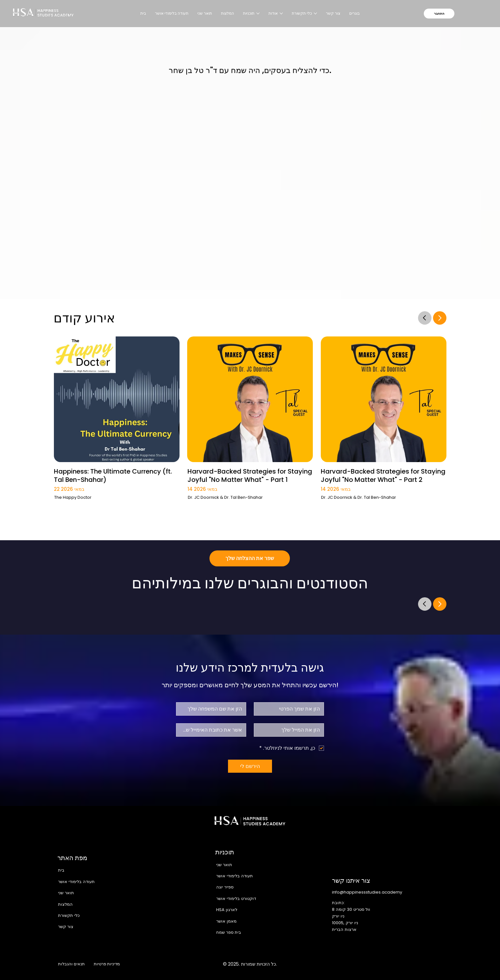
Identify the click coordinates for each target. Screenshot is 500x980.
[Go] (425, 318)
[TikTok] (442, 964)
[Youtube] (429, 964)
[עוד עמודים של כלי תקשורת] (315, 13)
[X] (401, 964)
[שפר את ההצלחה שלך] (250, 558)
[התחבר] (439, 14)
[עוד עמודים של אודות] (281, 13)
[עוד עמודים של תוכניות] (258, 13)
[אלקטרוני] (291, 730)
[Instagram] (388, 964)
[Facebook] (375, 964)
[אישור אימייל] (213, 730)
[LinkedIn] (415, 964)
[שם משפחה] (213, 709)
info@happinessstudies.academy (367, 892)
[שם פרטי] (291, 709)
